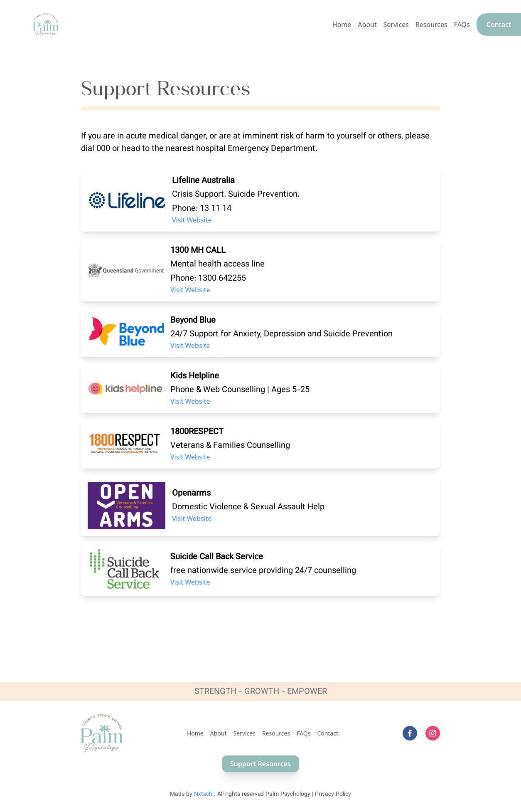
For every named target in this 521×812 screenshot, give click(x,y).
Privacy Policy (333, 795)
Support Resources (260, 764)
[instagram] (433, 733)
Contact (499, 25)
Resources (431, 25)
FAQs (462, 25)
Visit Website (192, 220)
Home (342, 25)
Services (396, 25)
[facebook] (410, 733)
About (367, 25)
